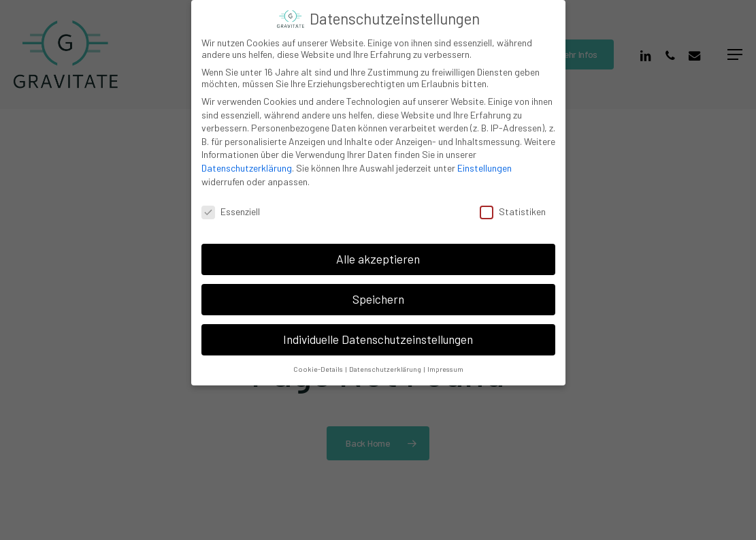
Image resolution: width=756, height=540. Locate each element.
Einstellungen (484, 168)
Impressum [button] (445, 369)
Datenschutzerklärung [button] (386, 369)
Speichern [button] (378, 299)
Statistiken (513, 211)
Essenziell (231, 211)
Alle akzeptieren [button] (378, 259)
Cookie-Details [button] (319, 369)
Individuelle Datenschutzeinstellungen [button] (378, 339)
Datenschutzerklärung (247, 168)
